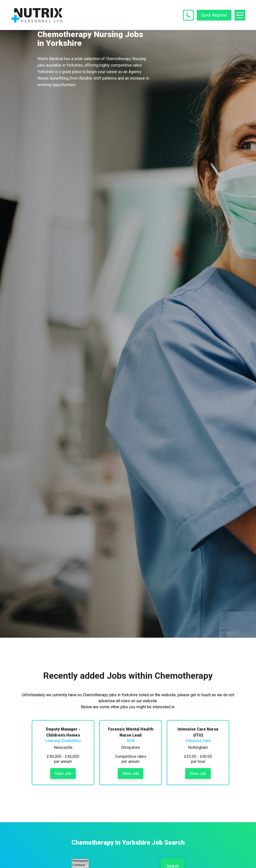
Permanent (80, 861)
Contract (80, 865)
